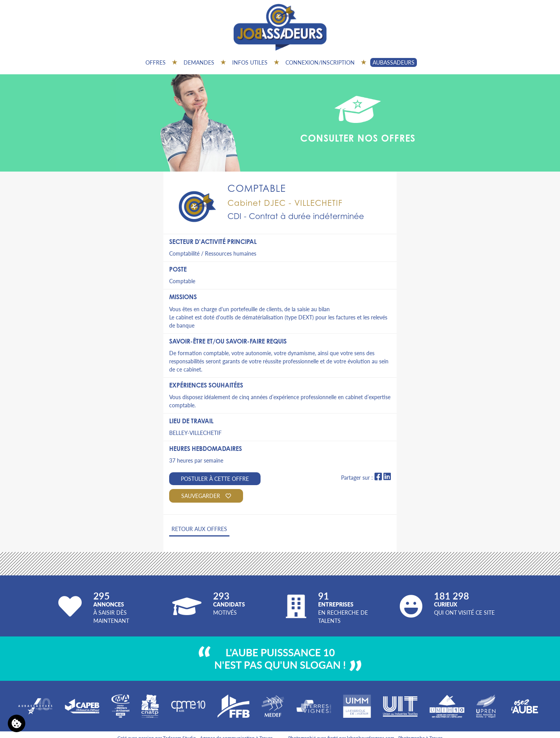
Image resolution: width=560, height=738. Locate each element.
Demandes (199, 62)
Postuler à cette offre (215, 479)
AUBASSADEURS (394, 62)
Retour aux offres (199, 529)
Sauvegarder (206, 496)
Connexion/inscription (320, 62)
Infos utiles (250, 62)
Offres (156, 62)
